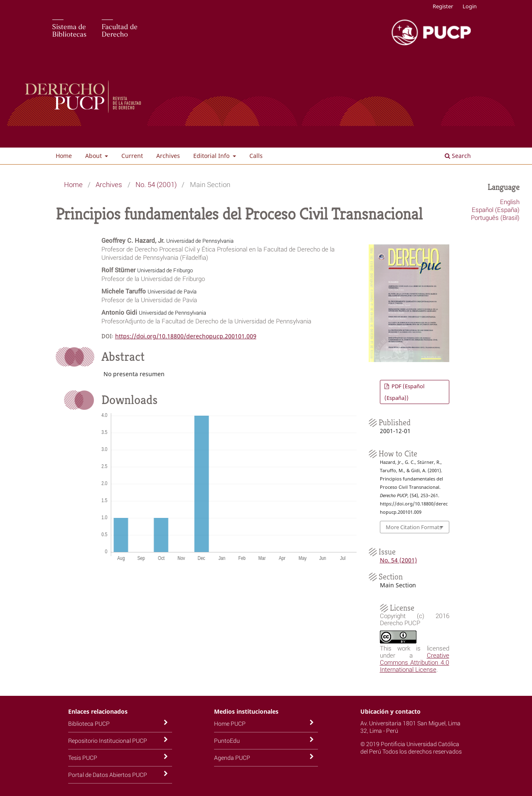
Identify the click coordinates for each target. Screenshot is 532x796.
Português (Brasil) (495, 217)
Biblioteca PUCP (89, 723)
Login (470, 6)
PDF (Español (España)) (404, 392)
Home (64, 156)
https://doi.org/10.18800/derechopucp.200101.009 (186, 336)
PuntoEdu (227, 741)
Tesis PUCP (83, 758)
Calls (256, 156)
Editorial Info (212, 156)
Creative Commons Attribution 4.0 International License (415, 662)
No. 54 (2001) (156, 184)
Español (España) (496, 209)
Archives (168, 156)
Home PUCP (230, 723)
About (94, 156)
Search (458, 156)
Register (443, 6)
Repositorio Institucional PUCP (108, 741)
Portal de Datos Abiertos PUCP (108, 775)
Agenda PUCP (232, 758)
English (510, 202)
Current (132, 156)
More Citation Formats (414, 527)
